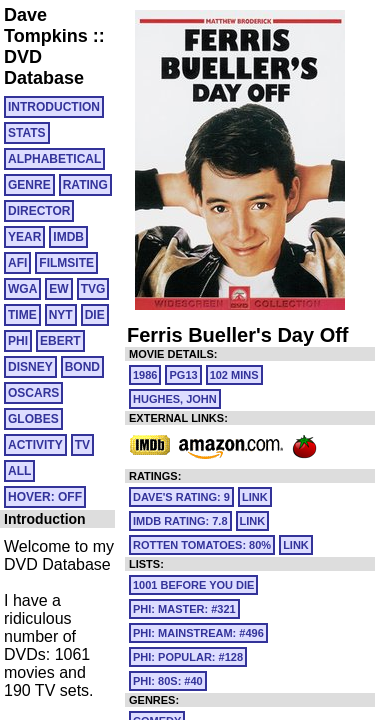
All (19, 471)
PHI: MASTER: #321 (184, 609)
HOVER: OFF (45, 497)
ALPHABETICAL (54, 159)
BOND (82, 367)
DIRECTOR (39, 211)
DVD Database (44, 67)
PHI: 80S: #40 (168, 681)
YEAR (24, 237)
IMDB (68, 237)
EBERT (60, 341)
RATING (85, 185)
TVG (93, 289)
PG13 (183, 375)
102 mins (234, 375)
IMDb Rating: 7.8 (180, 521)
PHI (18, 341)
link (255, 497)
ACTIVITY (35, 445)
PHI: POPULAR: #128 (188, 657)
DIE (95, 315)
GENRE (29, 185)
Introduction (54, 107)
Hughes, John (175, 399)
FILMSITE (66, 263)
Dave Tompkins (46, 25)
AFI (17, 263)
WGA (22, 289)
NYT (61, 315)
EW (58, 289)
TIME (22, 315)
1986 (145, 375)
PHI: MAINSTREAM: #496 (198, 633)
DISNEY (30, 367)
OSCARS (33, 393)
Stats (27, 133)
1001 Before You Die (193, 585)
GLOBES (33, 419)
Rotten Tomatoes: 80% (202, 545)
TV (82, 445)
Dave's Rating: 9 (181, 497)
